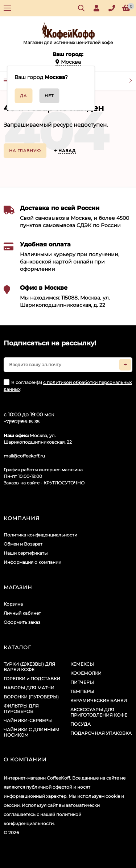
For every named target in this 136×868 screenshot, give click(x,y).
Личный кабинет (22, 613)
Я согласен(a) (68, 386)
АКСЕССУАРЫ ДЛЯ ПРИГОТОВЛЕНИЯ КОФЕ (99, 712)
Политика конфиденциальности (40, 535)
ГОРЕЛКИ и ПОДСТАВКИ (32, 679)
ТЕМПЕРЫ (82, 691)
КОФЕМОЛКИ (86, 673)
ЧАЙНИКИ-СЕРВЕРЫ (28, 720)
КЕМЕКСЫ (82, 664)
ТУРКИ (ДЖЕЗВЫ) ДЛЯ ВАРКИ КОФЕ (29, 667)
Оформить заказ (22, 622)
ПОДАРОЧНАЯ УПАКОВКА (101, 733)
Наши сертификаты (26, 553)
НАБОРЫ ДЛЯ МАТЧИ (29, 688)
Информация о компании (32, 562)
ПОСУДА (81, 724)
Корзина (13, 604)
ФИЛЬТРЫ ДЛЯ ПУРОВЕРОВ (21, 709)
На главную (25, 151)
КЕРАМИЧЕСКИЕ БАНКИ (99, 700)
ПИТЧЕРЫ (82, 682)
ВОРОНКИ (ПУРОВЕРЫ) (31, 697)
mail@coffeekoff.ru (24, 456)
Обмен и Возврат (23, 544)
